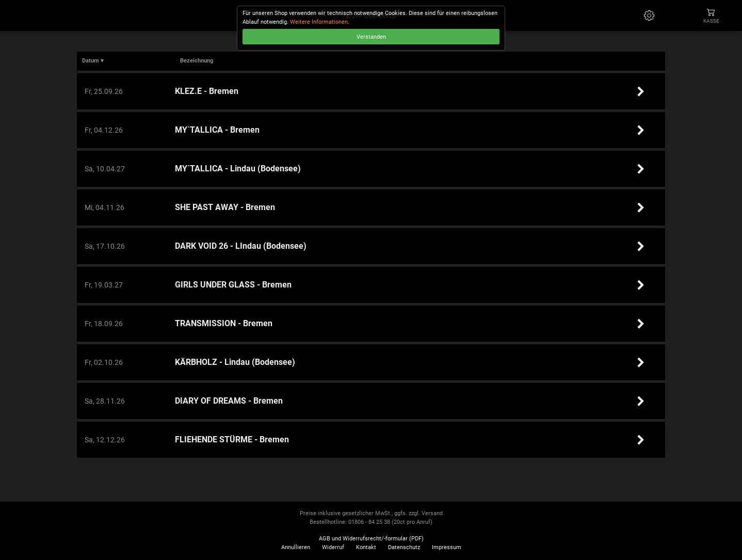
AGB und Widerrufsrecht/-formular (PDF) (371, 539)
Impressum (447, 547)
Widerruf (333, 547)
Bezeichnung (197, 61)
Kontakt (366, 547)
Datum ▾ (93, 61)
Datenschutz (404, 547)
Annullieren (296, 547)
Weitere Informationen (319, 22)
